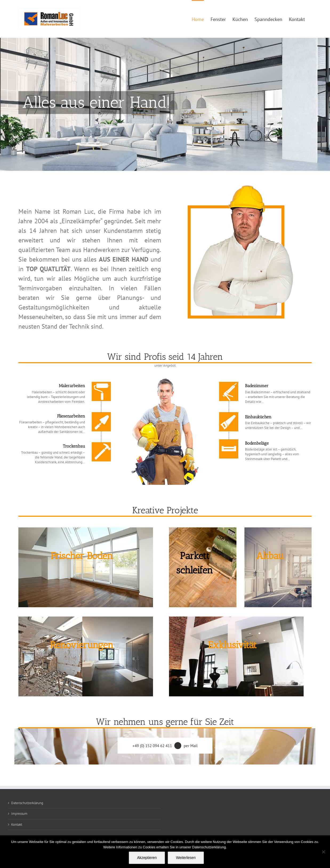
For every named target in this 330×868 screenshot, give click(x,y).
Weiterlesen (186, 858)
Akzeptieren (147, 858)
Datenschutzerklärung (27, 803)
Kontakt (17, 824)
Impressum (19, 814)
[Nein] (323, 852)
